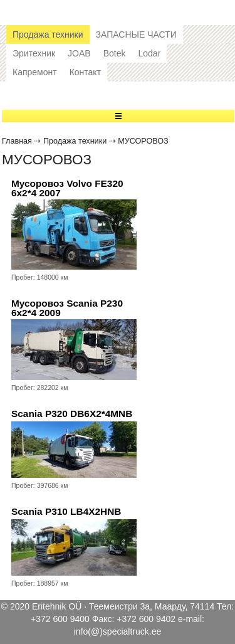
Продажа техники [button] (48, 34)
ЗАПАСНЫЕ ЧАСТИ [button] (136, 34)
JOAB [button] (79, 53)
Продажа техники (75, 141)
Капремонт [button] (35, 72)
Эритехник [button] (34, 53)
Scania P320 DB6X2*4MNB (72, 414)
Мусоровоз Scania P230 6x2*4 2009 (67, 308)
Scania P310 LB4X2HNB (66, 511)
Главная (17, 141)
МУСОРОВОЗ (143, 141)
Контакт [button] (85, 72)
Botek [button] (115, 53)
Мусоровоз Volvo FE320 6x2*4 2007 (67, 188)
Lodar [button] (149, 53)
